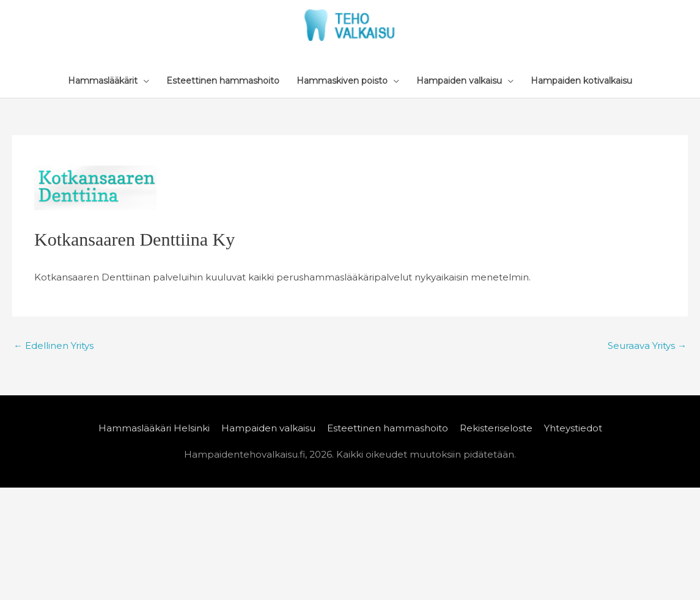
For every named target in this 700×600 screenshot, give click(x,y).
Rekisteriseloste (496, 428)
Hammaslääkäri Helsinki (154, 428)
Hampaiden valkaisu (268, 428)
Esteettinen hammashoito (388, 428)
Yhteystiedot (573, 428)
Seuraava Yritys (647, 346)
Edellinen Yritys (53, 346)
